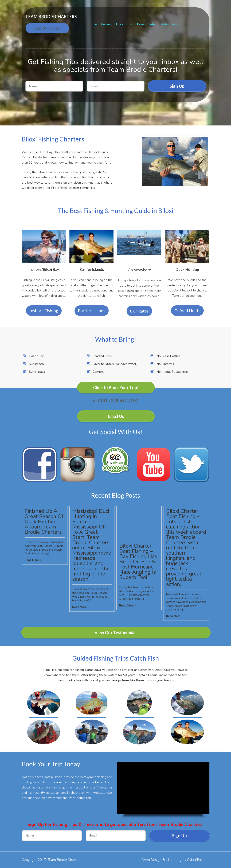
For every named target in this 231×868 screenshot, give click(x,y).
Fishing (106, 24)
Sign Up (177, 86)
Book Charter (146, 24)
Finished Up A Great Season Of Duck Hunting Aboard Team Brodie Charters (44, 522)
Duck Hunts (124, 24)
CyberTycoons (198, 860)
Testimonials (169, 24)
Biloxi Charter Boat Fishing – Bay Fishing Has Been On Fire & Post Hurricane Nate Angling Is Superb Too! (138, 562)
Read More (32, 560)
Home (93, 24)
